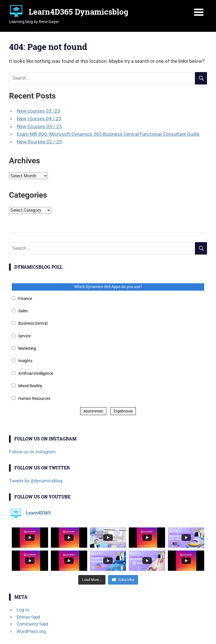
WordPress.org (31, 631)
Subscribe (123, 580)
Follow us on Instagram (32, 452)
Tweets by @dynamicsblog (36, 481)
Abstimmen (93, 411)
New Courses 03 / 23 (39, 126)
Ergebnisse (123, 411)
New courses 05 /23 (39, 111)
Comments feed (32, 624)
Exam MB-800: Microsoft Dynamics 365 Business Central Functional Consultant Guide (108, 134)
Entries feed (28, 617)
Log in (23, 610)
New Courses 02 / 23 (39, 142)
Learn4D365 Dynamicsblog (78, 12)
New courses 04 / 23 (39, 119)
